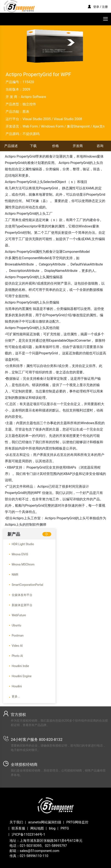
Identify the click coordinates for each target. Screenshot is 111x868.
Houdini (17, 686)
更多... (16, 696)
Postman (18, 636)
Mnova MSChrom (23, 564)
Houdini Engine (22, 676)
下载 (33, 146)
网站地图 (37, 828)
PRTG (65, 828)
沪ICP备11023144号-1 (28, 834)
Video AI (17, 646)
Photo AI (17, 656)
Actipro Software (33, 97)
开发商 (78, 146)
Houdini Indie (20, 666)
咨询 (100, 146)
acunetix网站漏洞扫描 (45, 822)
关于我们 (16, 822)
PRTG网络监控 (77, 822)
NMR (15, 575)
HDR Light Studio (23, 544)
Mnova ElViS (20, 554)
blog (52, 828)
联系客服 (18, 828)
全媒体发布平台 (22, 595)
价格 (55, 146)
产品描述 (11, 146)
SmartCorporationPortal (27, 585)
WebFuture (19, 615)
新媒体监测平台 (22, 605)
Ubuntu (16, 625)
